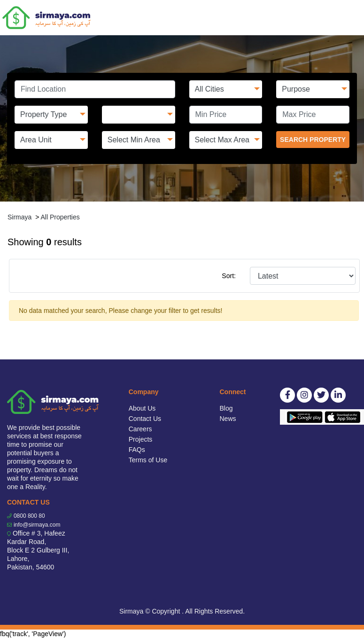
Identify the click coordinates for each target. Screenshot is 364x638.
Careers (140, 429)
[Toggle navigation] (351, 18)
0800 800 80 (29, 516)
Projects (141, 439)
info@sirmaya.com (37, 525)
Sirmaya (19, 217)
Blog (226, 408)
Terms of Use (148, 460)
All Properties (60, 217)
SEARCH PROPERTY (313, 140)
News (228, 419)
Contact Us (145, 419)
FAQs (137, 450)
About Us (142, 408)
